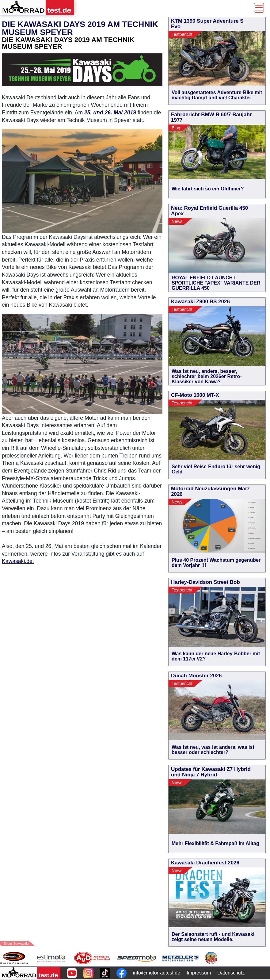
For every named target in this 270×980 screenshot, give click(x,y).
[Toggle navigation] (259, 8)
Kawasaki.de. (18, 561)
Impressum (199, 973)
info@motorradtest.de (157, 973)
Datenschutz (231, 973)
